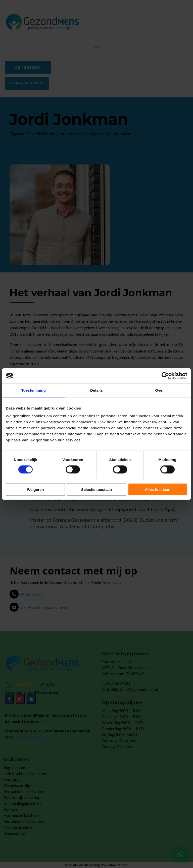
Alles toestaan (158, 489)
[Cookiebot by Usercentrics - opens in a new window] (165, 376)
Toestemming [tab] (34, 390)
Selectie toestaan (97, 489)
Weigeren (35, 489)
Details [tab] (96, 390)
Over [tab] (159, 390)
